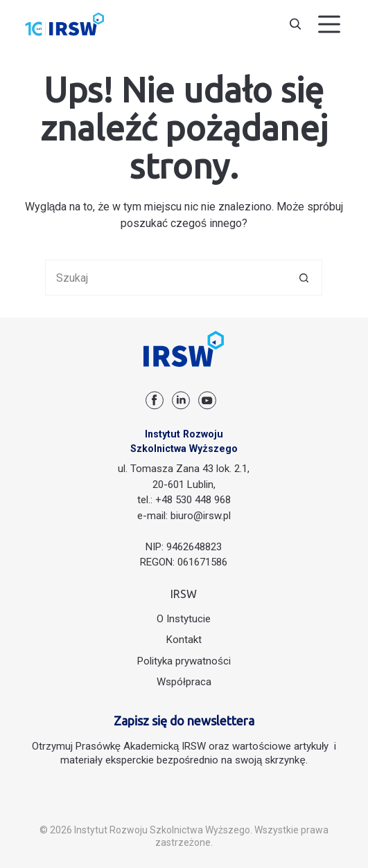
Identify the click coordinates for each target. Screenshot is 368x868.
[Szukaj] (295, 24)
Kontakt (184, 640)
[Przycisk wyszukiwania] (304, 278)
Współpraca (184, 682)
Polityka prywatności (184, 661)
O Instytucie (184, 619)
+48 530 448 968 (193, 500)
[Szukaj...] (166, 278)
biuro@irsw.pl (201, 516)
